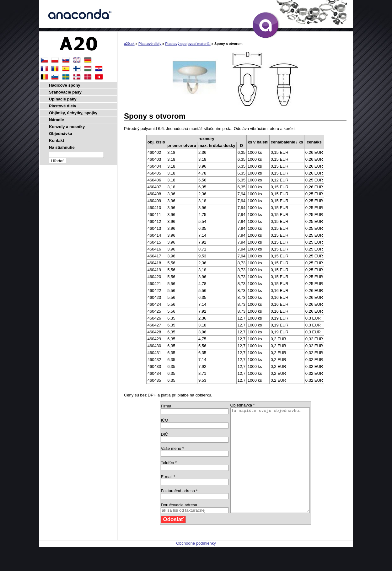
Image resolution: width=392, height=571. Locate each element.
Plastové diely (150, 44)
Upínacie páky (63, 99)
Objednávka (61, 134)
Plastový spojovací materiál (188, 44)
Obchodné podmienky (196, 564)
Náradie (56, 120)
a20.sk (129, 44)
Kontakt (56, 140)
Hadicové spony (65, 85)
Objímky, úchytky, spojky (73, 113)
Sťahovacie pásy (65, 92)
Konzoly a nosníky (67, 127)
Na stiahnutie (62, 147)
